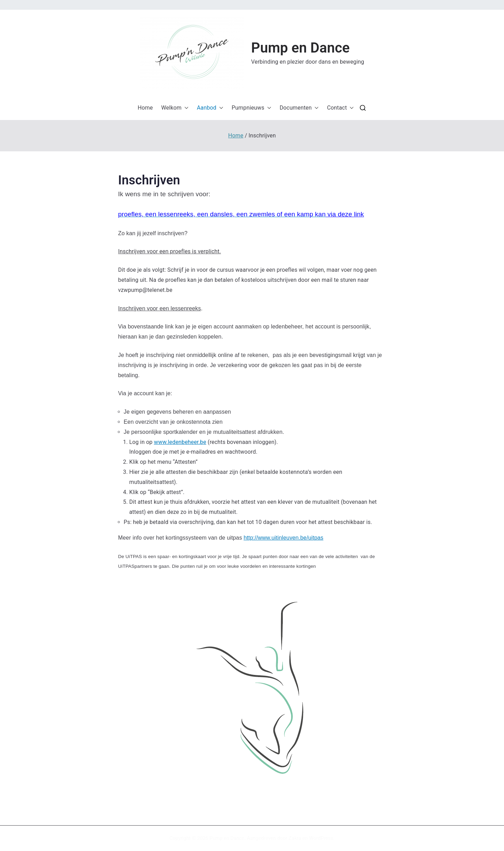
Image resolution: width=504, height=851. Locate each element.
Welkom (175, 108)
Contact (340, 108)
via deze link (346, 214)
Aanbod (210, 108)
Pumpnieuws (251, 108)
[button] (192, 53)
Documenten (299, 108)
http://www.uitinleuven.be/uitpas (283, 538)
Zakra (295, 838)
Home (145, 108)
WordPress (321, 838)
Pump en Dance (300, 48)
